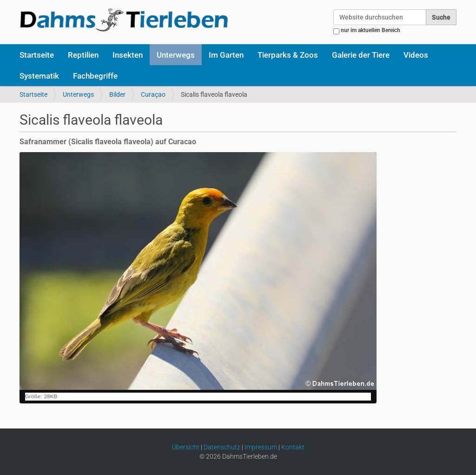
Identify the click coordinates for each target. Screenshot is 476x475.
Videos (416, 55)
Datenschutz (222, 447)
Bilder (117, 94)
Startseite (37, 55)
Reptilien (83, 55)
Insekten (128, 55)
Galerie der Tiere (361, 55)
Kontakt (293, 447)
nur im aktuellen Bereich (370, 30)
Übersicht (186, 447)
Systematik (39, 76)
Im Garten (226, 55)
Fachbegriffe (95, 76)
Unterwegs (176, 55)
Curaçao (153, 94)
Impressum (261, 447)
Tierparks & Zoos (288, 55)
